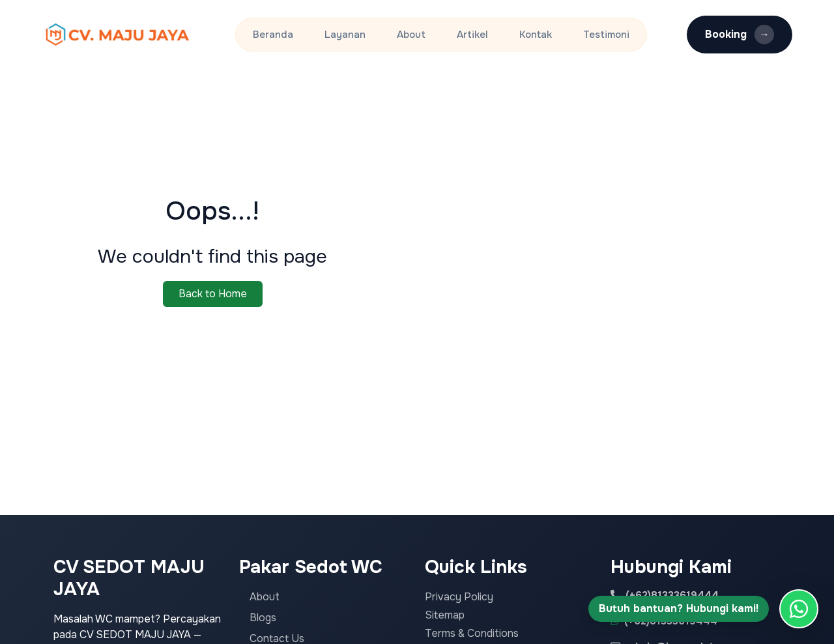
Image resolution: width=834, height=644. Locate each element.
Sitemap (445, 615)
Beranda (273, 35)
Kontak (536, 35)
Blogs (263, 618)
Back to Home (213, 294)
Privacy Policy (459, 597)
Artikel (472, 35)
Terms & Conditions (472, 633)
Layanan (345, 35)
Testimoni (606, 35)
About (411, 35)
